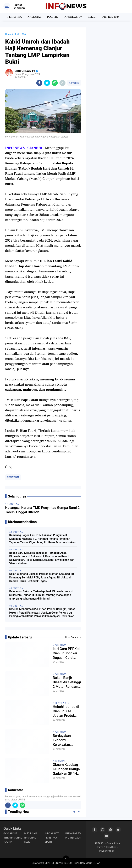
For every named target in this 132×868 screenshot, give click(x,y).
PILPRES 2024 (111, 17)
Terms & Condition (106, 847)
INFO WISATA (52, 834)
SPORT (48, 842)
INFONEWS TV (73, 17)
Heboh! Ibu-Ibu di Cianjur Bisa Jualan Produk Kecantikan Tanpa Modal (66, 711)
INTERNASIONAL (13, 838)
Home (8, 34)
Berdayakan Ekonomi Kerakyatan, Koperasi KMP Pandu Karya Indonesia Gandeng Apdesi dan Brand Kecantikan (65, 740)
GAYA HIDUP (10, 834)
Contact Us (112, 843)
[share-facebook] (39, 83)
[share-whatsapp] (55, 83)
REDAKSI (99, 843)
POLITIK (52, 17)
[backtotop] (66, 859)
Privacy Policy (106, 851)
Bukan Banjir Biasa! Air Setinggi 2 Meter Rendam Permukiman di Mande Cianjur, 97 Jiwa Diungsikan (67, 682)
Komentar (74, 83)
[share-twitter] (47, 83)
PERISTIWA (15, 17)
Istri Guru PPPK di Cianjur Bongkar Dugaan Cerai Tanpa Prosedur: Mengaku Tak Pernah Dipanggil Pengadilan (67, 653)
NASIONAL (34, 17)
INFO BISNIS (31, 834)
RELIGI (92, 17)
